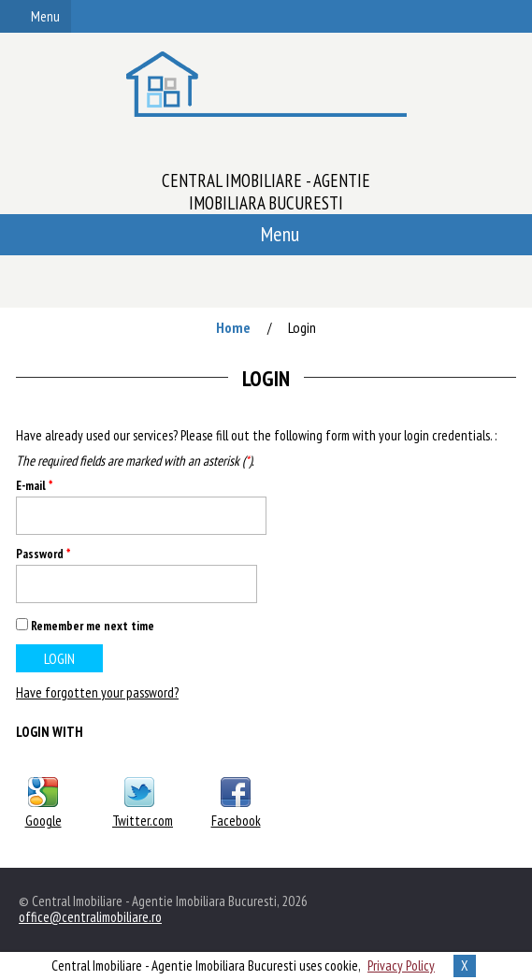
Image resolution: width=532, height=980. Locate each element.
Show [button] (236, 584)
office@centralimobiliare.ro (90, 917)
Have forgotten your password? (97, 692)
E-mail (34, 486)
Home (233, 327)
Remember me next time (93, 626)
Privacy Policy (401, 966)
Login (302, 327)
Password (43, 554)
